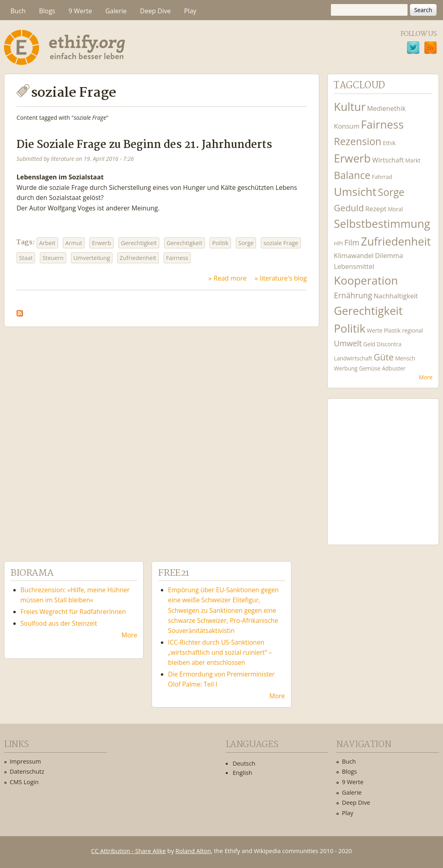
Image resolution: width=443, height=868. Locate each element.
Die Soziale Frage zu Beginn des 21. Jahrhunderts (144, 145)
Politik (220, 243)
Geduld (349, 208)
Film (352, 242)
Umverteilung (92, 258)
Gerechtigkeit (139, 243)
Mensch (405, 358)
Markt (413, 160)
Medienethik (386, 108)
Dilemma (389, 255)
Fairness (177, 258)
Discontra (389, 344)
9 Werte (80, 11)
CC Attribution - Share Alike (128, 851)
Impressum (25, 761)
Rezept (376, 209)
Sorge (246, 243)
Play (190, 11)
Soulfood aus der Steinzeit (59, 623)
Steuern (53, 258)
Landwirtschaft (353, 358)
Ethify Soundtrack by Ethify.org (383, 465)
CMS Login (24, 782)
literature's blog (284, 278)
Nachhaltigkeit (396, 296)
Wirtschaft (388, 160)
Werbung (346, 368)
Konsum (346, 126)
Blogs (47, 11)
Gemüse (370, 368)
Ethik (389, 143)
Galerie (116, 11)
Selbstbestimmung (382, 224)
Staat (26, 258)
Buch (18, 11)
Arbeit (47, 243)
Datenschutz (27, 771)
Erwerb (102, 243)
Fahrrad (382, 177)
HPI (338, 243)
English (242, 772)
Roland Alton (193, 851)
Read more (230, 278)
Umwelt (348, 343)
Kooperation (366, 280)
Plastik (392, 330)
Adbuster (394, 368)
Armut (74, 243)
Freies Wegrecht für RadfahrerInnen (73, 612)
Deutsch (244, 763)
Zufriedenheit (138, 258)
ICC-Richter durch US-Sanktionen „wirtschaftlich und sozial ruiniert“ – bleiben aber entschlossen (220, 652)
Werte (375, 330)
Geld (369, 344)
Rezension (358, 141)
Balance (352, 175)
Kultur (350, 107)
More (426, 377)
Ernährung (353, 295)
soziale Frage (281, 243)
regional (412, 330)
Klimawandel (354, 255)
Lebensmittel (354, 266)
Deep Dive (155, 11)
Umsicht (355, 192)
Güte (384, 357)
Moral (395, 209)
